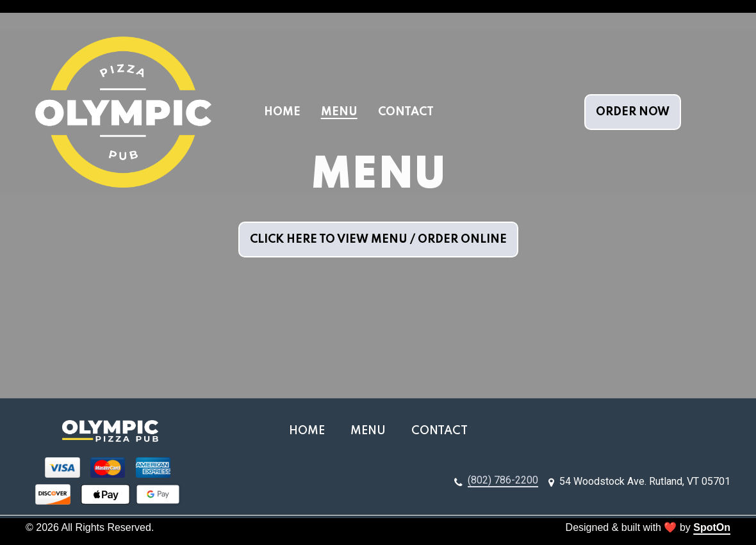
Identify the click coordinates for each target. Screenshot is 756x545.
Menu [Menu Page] (339, 112)
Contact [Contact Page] (406, 112)
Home (311, 429)
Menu (372, 429)
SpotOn (712, 527)
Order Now (633, 112)
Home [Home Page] (282, 112)
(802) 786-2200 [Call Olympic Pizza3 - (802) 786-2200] (503, 480)
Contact (443, 429)
